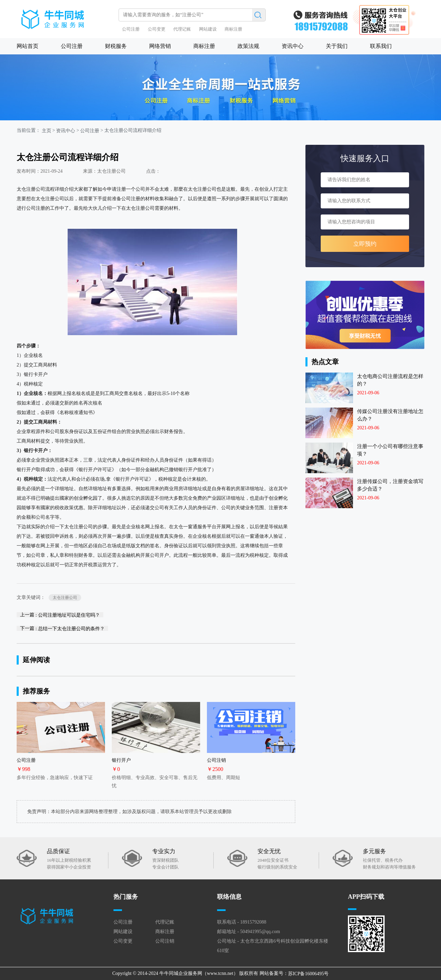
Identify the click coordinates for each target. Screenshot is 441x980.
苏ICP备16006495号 (308, 974)
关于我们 (337, 46)
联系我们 (381, 46)
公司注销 (165, 941)
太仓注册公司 (65, 598)
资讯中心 (293, 46)
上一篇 (60, 615)
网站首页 (28, 46)
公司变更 (157, 29)
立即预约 (365, 244)
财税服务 (116, 46)
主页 (47, 130)
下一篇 (62, 628)
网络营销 (160, 46)
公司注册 (131, 29)
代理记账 (182, 29)
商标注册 (233, 29)
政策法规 (248, 46)
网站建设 (208, 29)
